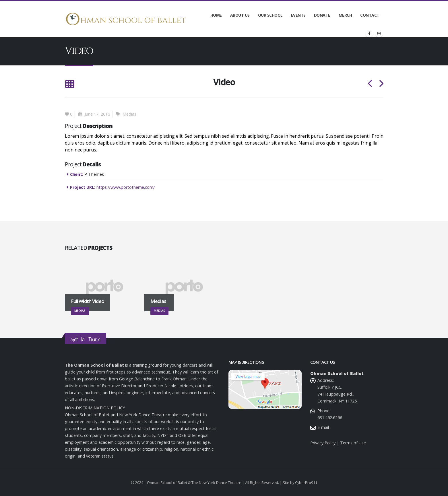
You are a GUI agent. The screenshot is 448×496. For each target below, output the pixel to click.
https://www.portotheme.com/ (126, 187)
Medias (129, 114)
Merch (345, 15)
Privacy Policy (323, 443)
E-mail (323, 427)
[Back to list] (70, 84)
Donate (322, 15)
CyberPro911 (306, 483)
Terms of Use (353, 443)
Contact (370, 15)
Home (216, 15)
